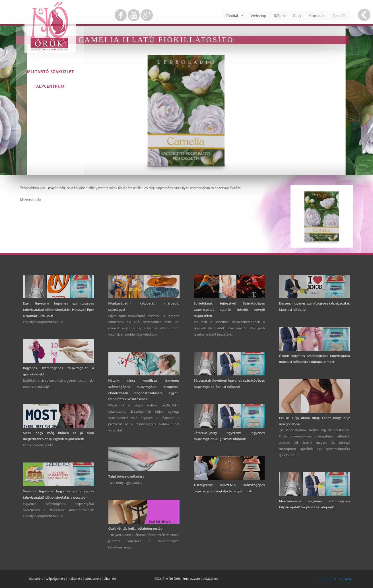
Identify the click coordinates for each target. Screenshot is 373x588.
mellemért (75, 579)
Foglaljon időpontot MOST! (43, 322)
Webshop (258, 16)
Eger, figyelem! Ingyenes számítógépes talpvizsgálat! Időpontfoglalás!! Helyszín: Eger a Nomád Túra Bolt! (59, 310)
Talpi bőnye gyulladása (126, 476)
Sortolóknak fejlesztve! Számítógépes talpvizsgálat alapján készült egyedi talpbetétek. (229, 310)
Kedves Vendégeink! (38, 445)
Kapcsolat (317, 16)
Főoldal (233, 16)
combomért (93, 579)
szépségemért (55, 579)
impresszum (191, 579)
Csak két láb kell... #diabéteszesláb (136, 528)
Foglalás (339, 16)
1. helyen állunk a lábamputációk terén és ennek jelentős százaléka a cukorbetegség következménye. (144, 541)
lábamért (110, 579)
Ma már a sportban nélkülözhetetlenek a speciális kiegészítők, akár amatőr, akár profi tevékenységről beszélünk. (229, 328)
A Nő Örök (173, 579)
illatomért (36, 579)
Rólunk (280, 16)
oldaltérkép (211, 579)
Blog (297, 16)
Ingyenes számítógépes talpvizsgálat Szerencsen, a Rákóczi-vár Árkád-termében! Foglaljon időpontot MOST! (59, 510)
